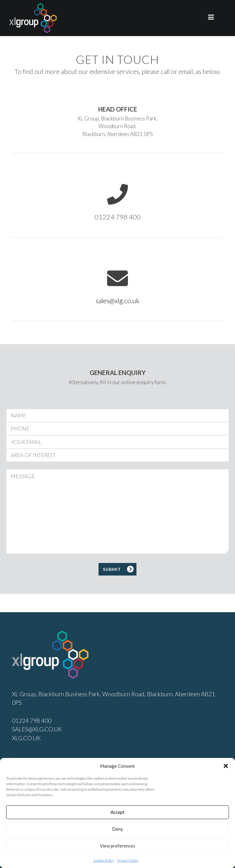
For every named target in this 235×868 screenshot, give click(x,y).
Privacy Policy (128, 860)
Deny (117, 829)
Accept (117, 812)
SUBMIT (112, 569)
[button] (226, 766)
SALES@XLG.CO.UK (37, 729)
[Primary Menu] (211, 18)
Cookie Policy (104, 860)
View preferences (117, 846)
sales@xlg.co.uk (118, 301)
